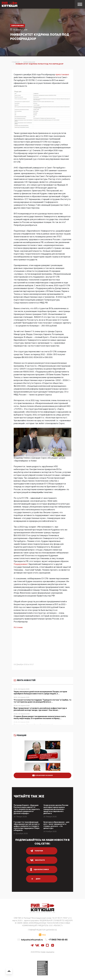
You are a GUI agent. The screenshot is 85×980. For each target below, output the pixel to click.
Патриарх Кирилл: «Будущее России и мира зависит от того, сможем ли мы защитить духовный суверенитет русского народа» (27, 809)
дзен (35, 879)
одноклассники (40, 870)
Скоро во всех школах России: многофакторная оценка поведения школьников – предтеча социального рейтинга (56, 809)
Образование (18, 26)
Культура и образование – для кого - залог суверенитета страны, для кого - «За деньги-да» (56, 825)
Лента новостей (25, 680)
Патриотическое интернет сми (42, 913)
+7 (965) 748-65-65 (58, 940)
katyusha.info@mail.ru (32, 940)
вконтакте (38, 860)
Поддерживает (21, 564)
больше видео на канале (43, 775)
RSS (44, 935)
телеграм (37, 851)
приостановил (62, 75)
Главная (16, 62)
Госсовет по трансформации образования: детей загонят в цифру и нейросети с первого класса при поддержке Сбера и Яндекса (27, 826)
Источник (18, 627)
